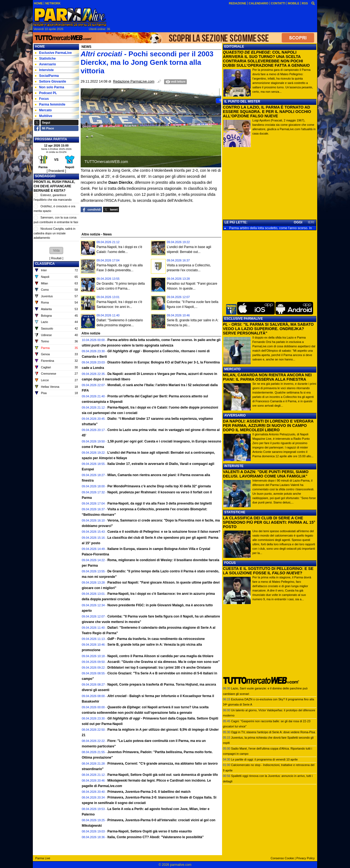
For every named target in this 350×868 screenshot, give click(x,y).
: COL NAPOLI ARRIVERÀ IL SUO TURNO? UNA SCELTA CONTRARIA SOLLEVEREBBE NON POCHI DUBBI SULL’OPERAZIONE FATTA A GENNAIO (266, 59)
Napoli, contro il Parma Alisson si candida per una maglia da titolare (161, 656)
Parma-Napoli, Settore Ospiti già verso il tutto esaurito (150, 831)
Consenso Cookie (282, 858)
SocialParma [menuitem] (47, 76)
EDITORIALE (234, 46)
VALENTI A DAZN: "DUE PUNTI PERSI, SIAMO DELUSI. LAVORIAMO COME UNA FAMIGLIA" (266, 474)
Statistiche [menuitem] (45, 59)
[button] (56, 251)
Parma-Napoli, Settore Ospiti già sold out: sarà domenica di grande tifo (163, 775)
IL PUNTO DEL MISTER (242, 101)
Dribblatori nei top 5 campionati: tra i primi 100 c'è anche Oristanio (159, 668)
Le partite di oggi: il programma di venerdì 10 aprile (264, 759)
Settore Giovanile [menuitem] (51, 81)
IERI (311, 222)
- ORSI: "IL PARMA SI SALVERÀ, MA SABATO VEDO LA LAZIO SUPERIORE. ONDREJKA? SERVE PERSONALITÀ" (268, 329)
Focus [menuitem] (42, 99)
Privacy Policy (306, 858)
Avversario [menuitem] (46, 64)
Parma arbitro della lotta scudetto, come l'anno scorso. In (270, 228)
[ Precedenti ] (56, 171)
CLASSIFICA (45, 264)
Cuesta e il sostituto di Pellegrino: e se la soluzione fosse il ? (164, 532)
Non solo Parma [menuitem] (49, 87)
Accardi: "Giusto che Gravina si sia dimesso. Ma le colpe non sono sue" (164, 662)
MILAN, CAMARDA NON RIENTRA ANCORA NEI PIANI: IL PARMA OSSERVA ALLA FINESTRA (267, 377)
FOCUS (230, 563)
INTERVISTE (234, 466)
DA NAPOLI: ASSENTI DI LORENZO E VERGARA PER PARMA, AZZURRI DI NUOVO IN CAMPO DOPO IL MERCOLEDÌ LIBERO (268, 426)
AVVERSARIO (235, 415)
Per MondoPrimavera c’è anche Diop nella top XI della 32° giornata (159, 486)
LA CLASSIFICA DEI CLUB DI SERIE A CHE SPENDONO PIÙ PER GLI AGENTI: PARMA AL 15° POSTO (269, 522)
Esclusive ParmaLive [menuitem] (53, 53)
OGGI (298, 222)
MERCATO (232, 369)
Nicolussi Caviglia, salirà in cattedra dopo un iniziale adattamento (55, 233)
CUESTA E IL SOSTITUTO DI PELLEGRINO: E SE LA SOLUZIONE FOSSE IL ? (268, 571)
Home (40, 46)
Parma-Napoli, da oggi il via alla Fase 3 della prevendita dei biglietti (160, 503)
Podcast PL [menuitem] (46, 93)
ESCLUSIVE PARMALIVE (243, 319)
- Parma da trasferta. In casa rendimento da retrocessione (156, 639)
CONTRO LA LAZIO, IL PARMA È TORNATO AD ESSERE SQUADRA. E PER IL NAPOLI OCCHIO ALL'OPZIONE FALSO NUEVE (267, 112)
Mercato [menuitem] (43, 110)
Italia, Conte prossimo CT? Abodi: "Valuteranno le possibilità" (156, 837)
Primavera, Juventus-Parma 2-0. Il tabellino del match (149, 792)
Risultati (56, 258)
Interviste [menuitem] (44, 70)
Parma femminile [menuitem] (50, 104)
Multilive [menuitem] (44, 116)
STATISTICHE (235, 512)
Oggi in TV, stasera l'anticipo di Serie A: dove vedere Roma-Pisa (273, 732)
